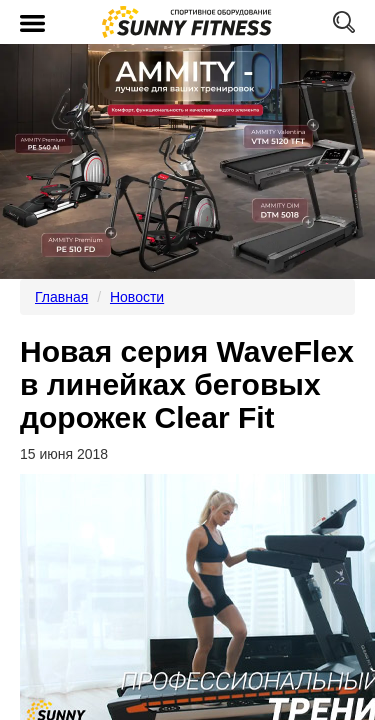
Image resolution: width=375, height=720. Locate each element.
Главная (61, 297)
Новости (137, 297)
